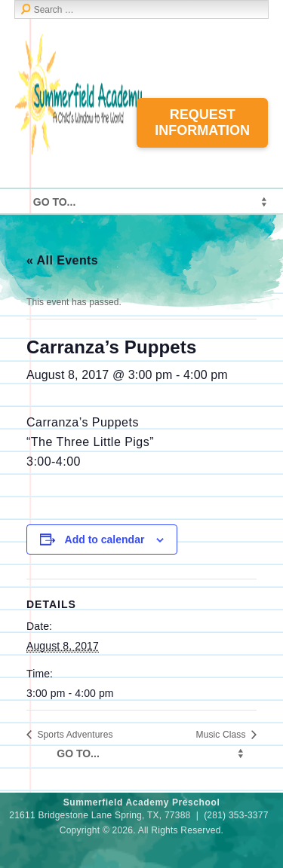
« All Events (62, 260)
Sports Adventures (74, 735)
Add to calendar (105, 539)
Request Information (202, 122)
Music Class (222, 735)
